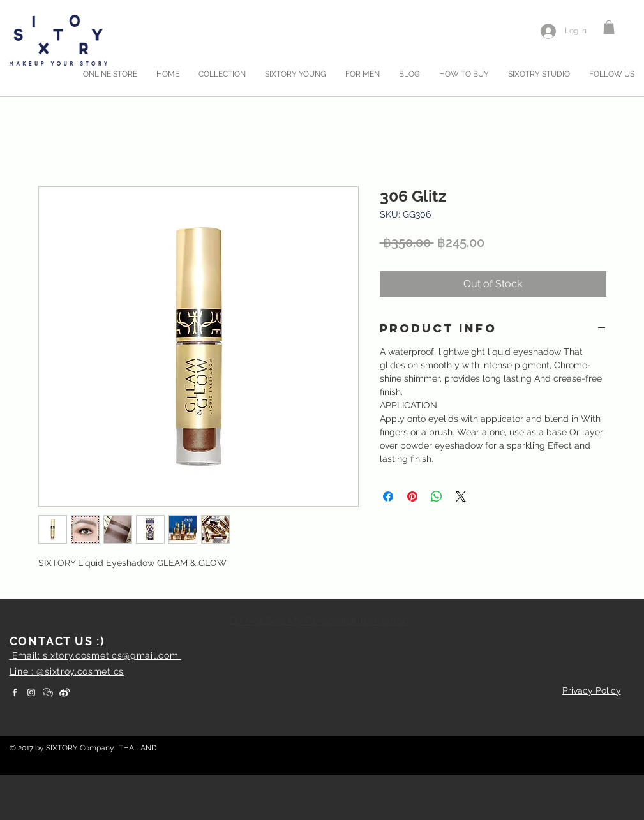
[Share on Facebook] (388, 496)
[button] (609, 27)
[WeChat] (48, 692)
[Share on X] (461, 496)
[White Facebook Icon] (15, 692)
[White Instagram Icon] (31, 692)
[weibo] (64, 692)
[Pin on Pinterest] (412, 496)
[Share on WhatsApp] (437, 496)
